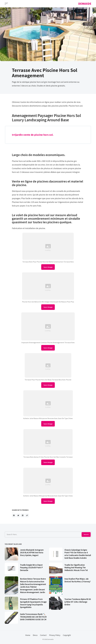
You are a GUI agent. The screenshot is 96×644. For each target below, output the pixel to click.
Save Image (48, 267)
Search (86, 534)
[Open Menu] (6, 4)
